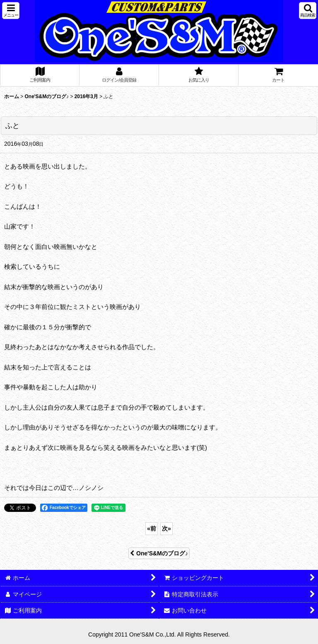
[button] (11, 11)
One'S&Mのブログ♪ (159, 553)
